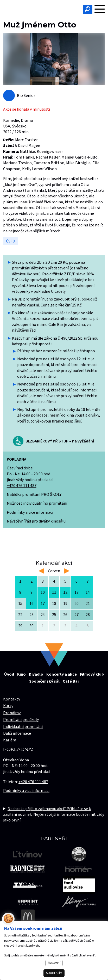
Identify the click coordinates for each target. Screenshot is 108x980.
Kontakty (12, 699)
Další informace (17, 733)
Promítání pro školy (21, 720)
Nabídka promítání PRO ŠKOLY (34, 495)
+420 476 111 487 (22, 486)
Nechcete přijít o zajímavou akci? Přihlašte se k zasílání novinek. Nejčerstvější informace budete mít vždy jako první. (54, 815)
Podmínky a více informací (30, 512)
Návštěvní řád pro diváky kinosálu (36, 521)
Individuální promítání (23, 727)
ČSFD (11, 241)
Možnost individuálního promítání (37, 503)
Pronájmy (12, 713)
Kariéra (10, 740)
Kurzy (8, 706)
